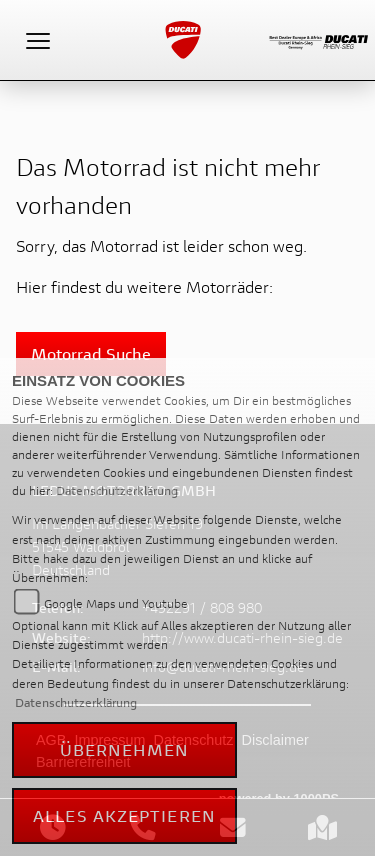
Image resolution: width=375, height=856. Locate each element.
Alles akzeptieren (124, 815)
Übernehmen (125, 749)
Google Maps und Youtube (116, 603)
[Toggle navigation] (38, 40)
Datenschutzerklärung (117, 490)
